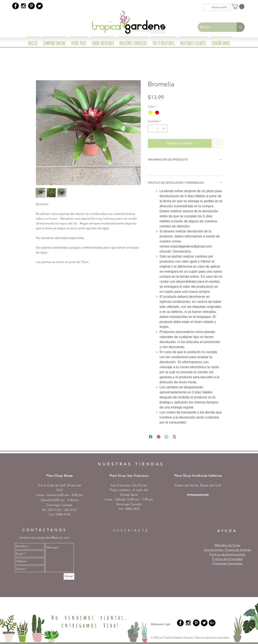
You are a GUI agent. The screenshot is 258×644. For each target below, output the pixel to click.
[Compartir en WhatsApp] (166, 437)
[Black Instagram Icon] (23, 6)
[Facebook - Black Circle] (15, 6)
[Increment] (164, 128)
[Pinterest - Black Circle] (31, 6)
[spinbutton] (158, 128)
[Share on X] (174, 437)
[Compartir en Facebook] (151, 437)
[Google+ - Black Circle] (212, 623)
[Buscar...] (214, 27)
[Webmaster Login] (161, 624)
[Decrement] (151, 128)
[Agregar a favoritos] (218, 143)
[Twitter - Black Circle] (39, 6)
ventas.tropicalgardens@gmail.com (45, 537)
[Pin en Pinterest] (159, 437)
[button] (238, 7)
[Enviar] (69, 576)
